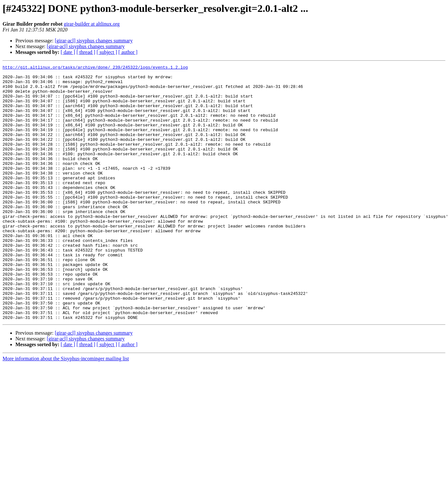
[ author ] (128, 52)
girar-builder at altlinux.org (92, 24)
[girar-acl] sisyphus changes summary (94, 41)
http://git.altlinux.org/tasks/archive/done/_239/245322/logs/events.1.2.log (95, 68)
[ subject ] (107, 52)
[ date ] (68, 52)
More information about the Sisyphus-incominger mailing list (66, 410)
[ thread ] (86, 52)
